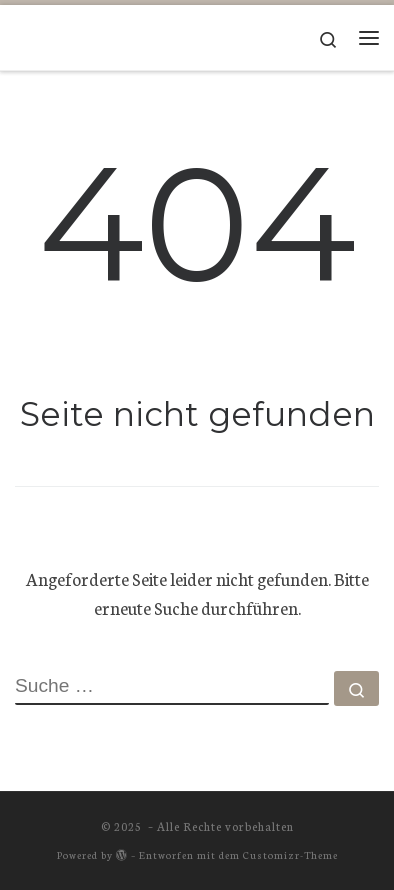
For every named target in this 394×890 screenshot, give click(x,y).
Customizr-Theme (290, 854)
